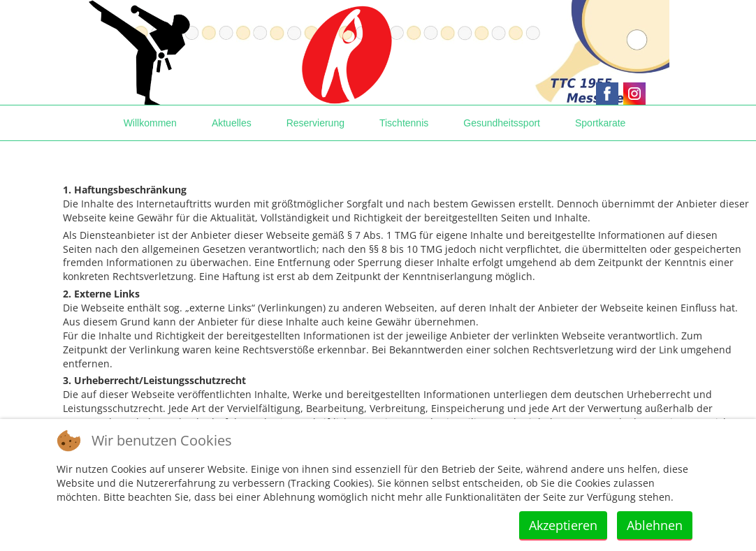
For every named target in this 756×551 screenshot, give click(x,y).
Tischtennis (404, 123)
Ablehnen (655, 525)
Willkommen (150, 123)
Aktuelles (232, 123)
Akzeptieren (563, 525)
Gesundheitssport (502, 123)
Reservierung (315, 123)
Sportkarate (600, 123)
